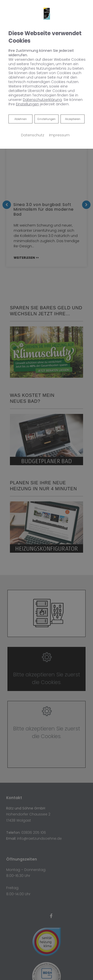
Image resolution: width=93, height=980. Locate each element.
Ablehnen (20, 119)
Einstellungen (46, 119)
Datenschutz (33, 135)
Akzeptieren (73, 119)
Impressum (59, 135)
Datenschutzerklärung (42, 100)
